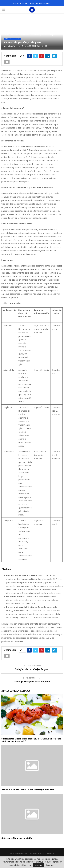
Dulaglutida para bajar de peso (32, 669)
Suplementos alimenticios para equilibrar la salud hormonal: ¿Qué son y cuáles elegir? (31, 740)
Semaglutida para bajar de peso (32, 681)
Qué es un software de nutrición (17, 838)
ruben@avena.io (14, 46)
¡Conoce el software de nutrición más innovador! (32, 3)
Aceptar (39, 865)
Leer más (50, 865)
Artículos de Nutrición (13, 39)
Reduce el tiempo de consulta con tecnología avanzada (28, 790)
